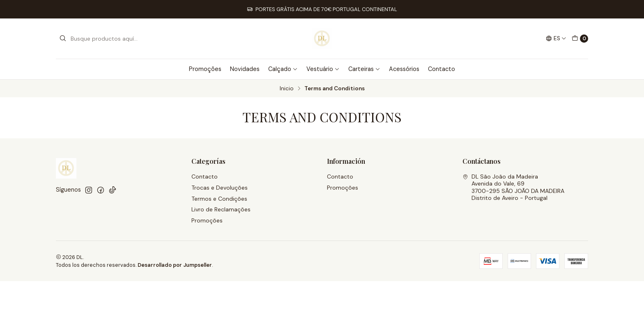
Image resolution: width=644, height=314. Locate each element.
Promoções (205, 69)
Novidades (245, 69)
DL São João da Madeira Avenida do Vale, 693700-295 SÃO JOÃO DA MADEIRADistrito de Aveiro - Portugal (513, 187)
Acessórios (404, 69)
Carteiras (364, 69)
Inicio (287, 89)
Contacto (442, 69)
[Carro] (580, 39)
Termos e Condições (219, 199)
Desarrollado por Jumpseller (175, 265)
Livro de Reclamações (221, 209)
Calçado (283, 69)
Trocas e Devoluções (220, 188)
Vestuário (323, 69)
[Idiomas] (556, 39)
